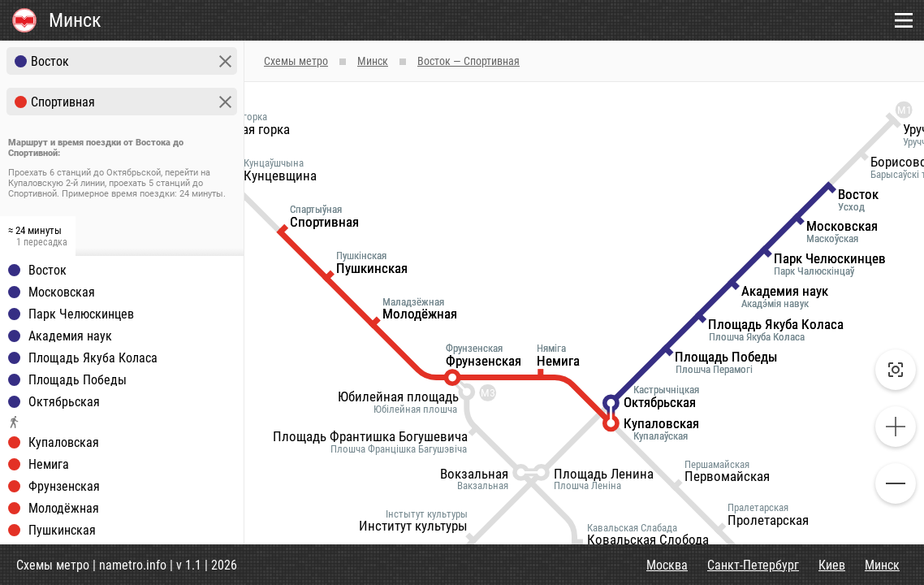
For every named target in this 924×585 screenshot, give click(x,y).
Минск (882, 565)
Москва (667, 565)
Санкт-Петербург (753, 565)
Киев (832, 565)
